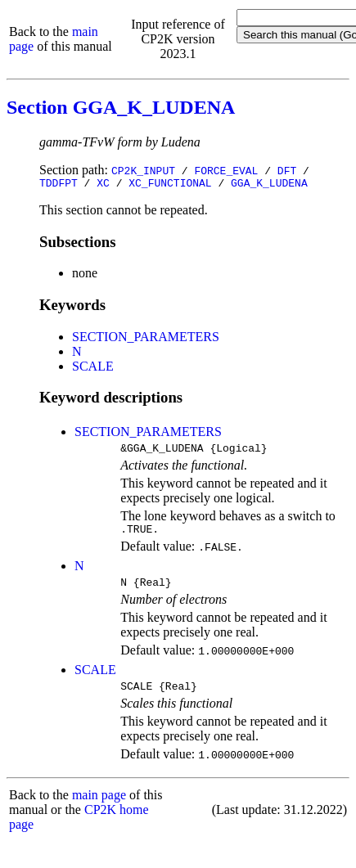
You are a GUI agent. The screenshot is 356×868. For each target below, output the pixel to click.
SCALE (93, 369)
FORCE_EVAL (226, 170)
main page (99, 807)
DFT (287, 170)
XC (103, 185)
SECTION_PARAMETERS (146, 339)
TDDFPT (59, 185)
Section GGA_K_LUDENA (121, 107)
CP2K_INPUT (143, 170)
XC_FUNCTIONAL (170, 185)
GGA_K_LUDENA (269, 185)
